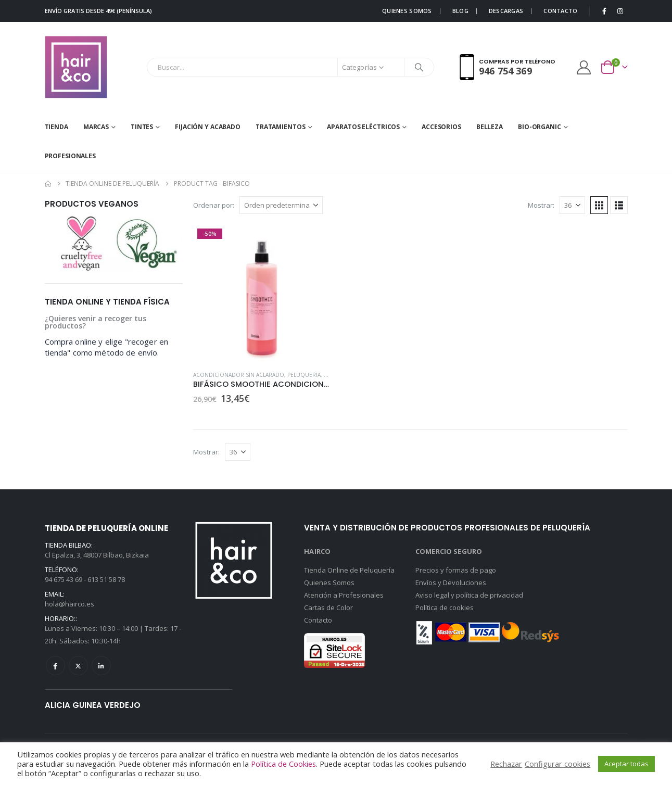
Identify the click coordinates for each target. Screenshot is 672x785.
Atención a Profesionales (344, 595)
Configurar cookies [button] (557, 764)
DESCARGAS (506, 11)
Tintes (142, 127)
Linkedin (101, 666)
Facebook (55, 666)
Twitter (78, 666)
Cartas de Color (328, 607)
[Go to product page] (262, 293)
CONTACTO (560, 11)
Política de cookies (445, 607)
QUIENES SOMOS (407, 11)
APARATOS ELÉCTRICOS (363, 127)
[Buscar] (419, 67)
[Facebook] (604, 11)
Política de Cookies (283, 764)
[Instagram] (620, 11)
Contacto (318, 620)
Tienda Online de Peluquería (349, 570)
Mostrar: (541, 205)
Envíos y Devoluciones (451, 583)
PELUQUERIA (304, 375)
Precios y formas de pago (456, 570)
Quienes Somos (329, 583)
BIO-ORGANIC (540, 127)
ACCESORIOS (441, 127)
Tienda (56, 127)
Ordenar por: (214, 205)
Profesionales (70, 156)
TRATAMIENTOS (281, 127)
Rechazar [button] (506, 764)
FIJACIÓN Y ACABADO (208, 127)
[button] (599, 205)
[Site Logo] (76, 67)
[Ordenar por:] (281, 205)
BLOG (460, 11)
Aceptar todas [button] (626, 764)
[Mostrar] (572, 205)
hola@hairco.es (69, 604)
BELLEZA (490, 127)
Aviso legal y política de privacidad (469, 595)
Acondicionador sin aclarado (239, 375)
